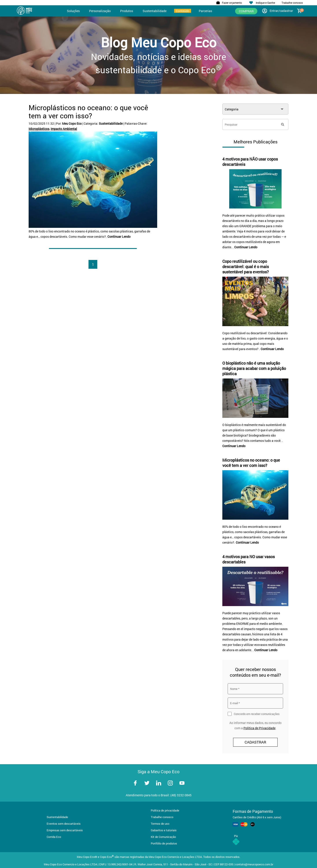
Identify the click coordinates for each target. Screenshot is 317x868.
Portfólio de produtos (164, 843)
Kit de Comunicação (163, 837)
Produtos (127, 11)
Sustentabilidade (155, 11)
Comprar (246, 11)
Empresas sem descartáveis (65, 830)
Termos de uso (160, 824)
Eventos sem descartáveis (64, 824)
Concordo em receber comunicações (257, 714)
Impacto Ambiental (64, 129)
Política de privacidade (165, 810)
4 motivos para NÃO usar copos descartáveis (250, 162)
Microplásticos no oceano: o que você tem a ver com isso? (88, 111)
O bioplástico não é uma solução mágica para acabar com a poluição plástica (254, 368)
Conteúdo (183, 11)
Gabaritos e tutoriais (164, 830)
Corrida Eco (54, 837)
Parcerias (205, 11)
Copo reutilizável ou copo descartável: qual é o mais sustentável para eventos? (246, 267)
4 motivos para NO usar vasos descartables (249, 559)
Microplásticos (39, 129)
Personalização (100, 11)
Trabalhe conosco (162, 817)
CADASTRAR (255, 742)
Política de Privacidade (259, 728)
